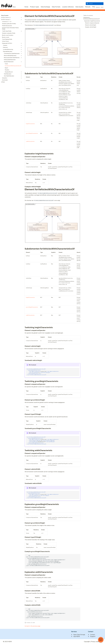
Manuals (88, 7)
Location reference (68, 7)
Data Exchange (45, 7)
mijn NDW (76, 636)
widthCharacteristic (30, 141)
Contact (92, 635)
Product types (35, 7)
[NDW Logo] (8, 7)
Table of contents (88, 16)
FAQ (94, 7)
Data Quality (79, 7)
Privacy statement (96, 642)
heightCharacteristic (30, 124)
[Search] (95, 4)
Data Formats (56, 7)
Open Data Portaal (78, 635)
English (102, 7)
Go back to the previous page (32, 626)
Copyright (87, 642)
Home (26, 7)
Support (92, 636)
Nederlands (98, 7)
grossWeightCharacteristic (32, 133)
